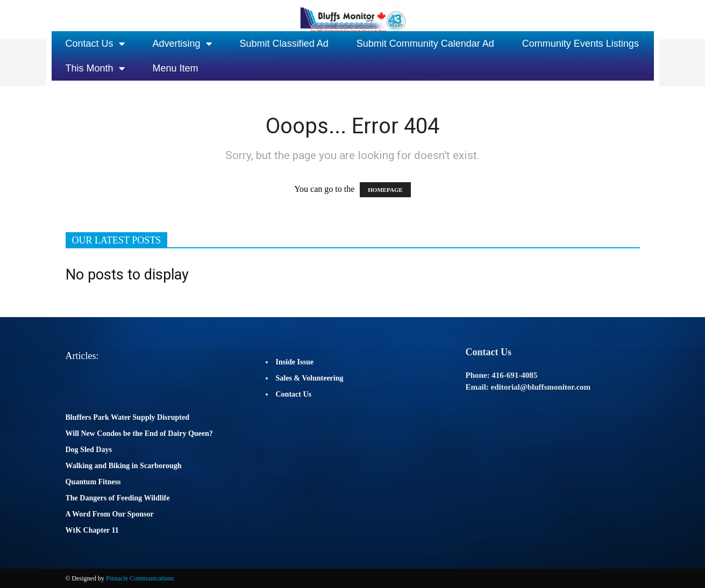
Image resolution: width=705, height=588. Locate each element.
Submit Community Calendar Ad (425, 44)
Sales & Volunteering (310, 378)
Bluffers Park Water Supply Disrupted (128, 417)
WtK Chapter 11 (92, 530)
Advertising (182, 44)
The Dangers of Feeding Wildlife (118, 498)
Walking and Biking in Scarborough (124, 466)
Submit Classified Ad (284, 44)
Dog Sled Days (89, 450)
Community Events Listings (581, 44)
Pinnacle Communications (140, 578)
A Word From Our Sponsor (110, 514)
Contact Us (95, 44)
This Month (95, 68)
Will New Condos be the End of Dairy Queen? (139, 433)
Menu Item (176, 68)
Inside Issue (295, 362)
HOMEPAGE (385, 190)
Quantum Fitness (93, 482)
